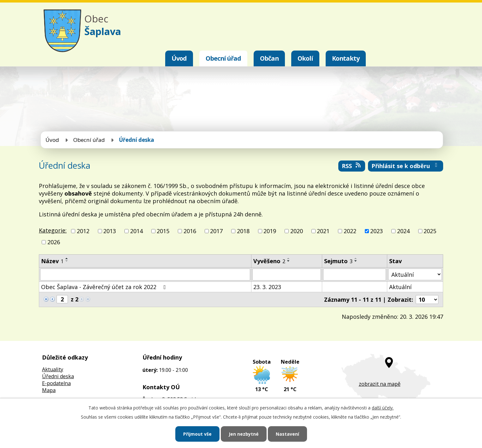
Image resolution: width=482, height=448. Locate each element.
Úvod (179, 58)
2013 (110, 231)
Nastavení (287, 434)
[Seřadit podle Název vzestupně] (67, 258)
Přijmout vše (197, 434)
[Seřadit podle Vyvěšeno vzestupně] (289, 258)
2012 (83, 231)
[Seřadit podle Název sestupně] (67, 261)
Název (52, 261)
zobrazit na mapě (380, 384)
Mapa (49, 390)
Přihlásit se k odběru (406, 166)
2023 (377, 231)
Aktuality (53, 369)
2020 (297, 231)
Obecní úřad (223, 58)
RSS (352, 166)
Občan (269, 58)
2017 (216, 231)
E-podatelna (56, 383)
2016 (190, 231)
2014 (136, 231)
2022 (350, 231)
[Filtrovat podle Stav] (415, 274)
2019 (270, 231)
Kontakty (346, 58)
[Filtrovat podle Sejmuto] (355, 275)
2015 (163, 231)
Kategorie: (53, 230)
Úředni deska (58, 376)
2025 (430, 231)
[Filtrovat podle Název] (145, 275)
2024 (403, 231)
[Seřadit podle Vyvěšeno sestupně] (289, 261)
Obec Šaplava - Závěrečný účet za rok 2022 (105, 287)
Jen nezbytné (244, 434)
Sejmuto (338, 261)
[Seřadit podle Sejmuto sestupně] (356, 261)
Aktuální (400, 287)
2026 (54, 242)
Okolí (305, 58)
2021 (323, 231)
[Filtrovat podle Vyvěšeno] (287, 275)
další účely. (383, 408)
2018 (243, 231)
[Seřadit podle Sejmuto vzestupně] (356, 258)
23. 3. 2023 (267, 287)
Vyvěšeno (269, 261)
